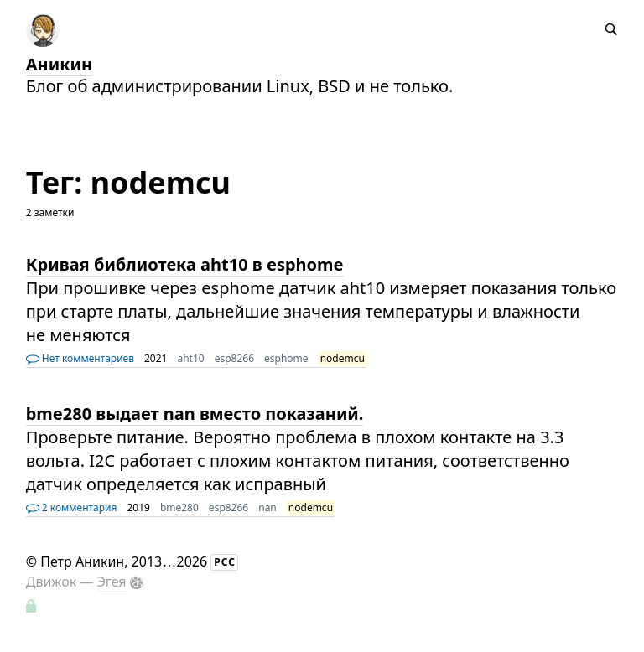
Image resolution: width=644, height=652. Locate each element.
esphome (286, 358)
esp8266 (234, 358)
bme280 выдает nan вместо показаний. (195, 414)
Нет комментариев (80, 358)
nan (267, 507)
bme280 (179, 507)
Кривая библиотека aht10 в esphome (185, 264)
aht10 (190, 358)
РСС (225, 562)
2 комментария (72, 507)
